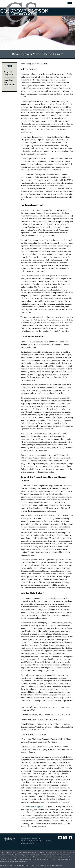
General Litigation (40, 64)
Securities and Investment (9, 82)
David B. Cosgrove (35, 807)
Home (23, 64)
